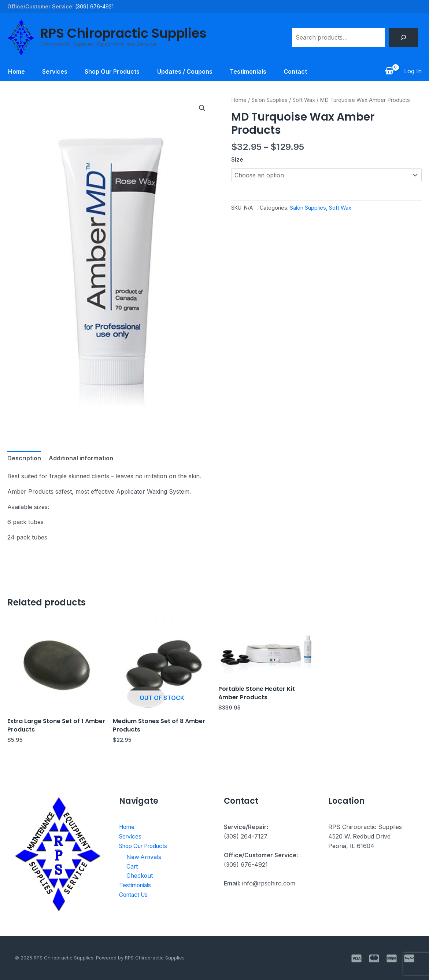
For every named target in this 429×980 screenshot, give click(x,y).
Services (54, 71)
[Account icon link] (413, 71)
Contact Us (135, 894)
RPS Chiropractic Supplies (123, 33)
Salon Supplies (269, 100)
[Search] (403, 37)
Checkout (140, 875)
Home (16, 71)
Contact (296, 71)
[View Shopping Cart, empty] (389, 71)
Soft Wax (304, 100)
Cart (132, 866)
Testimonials (248, 71)
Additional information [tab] (81, 458)
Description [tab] (24, 458)
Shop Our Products (112, 71)
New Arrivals (145, 856)
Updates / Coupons (185, 71)
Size (237, 159)
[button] (202, 108)
